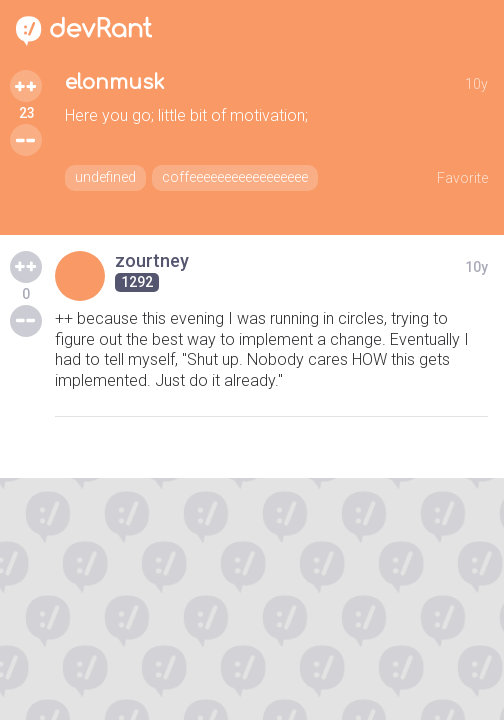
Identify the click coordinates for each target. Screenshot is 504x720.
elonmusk (115, 82)
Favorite (462, 178)
